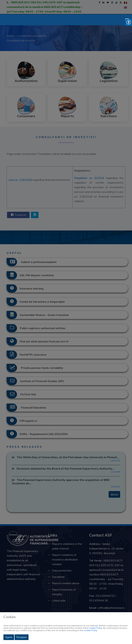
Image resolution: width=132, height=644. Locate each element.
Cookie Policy (95, 628)
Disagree (22, 637)
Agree (9, 637)
